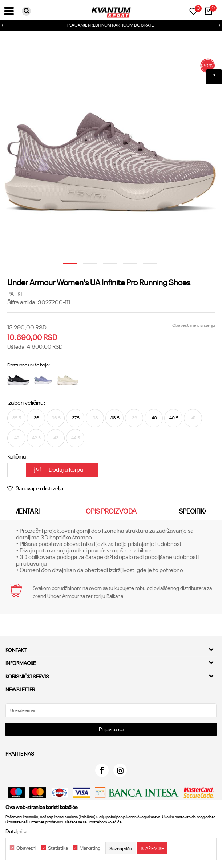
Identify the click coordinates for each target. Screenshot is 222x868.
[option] (111, 25)
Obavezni (26, 848)
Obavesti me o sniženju (193, 325)
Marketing (90, 848)
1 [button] (66, 266)
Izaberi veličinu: (26, 402)
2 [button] (86, 266)
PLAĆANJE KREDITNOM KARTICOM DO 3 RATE (110, 25)
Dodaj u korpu (66, 469)
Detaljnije (16, 831)
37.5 (76, 417)
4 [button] (126, 266)
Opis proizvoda (111, 511)
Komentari (22, 511)
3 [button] (106, 266)
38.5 (115, 417)
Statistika (58, 848)
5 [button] (146, 266)
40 (154, 417)
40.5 (174, 417)
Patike (15, 293)
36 (37, 417)
